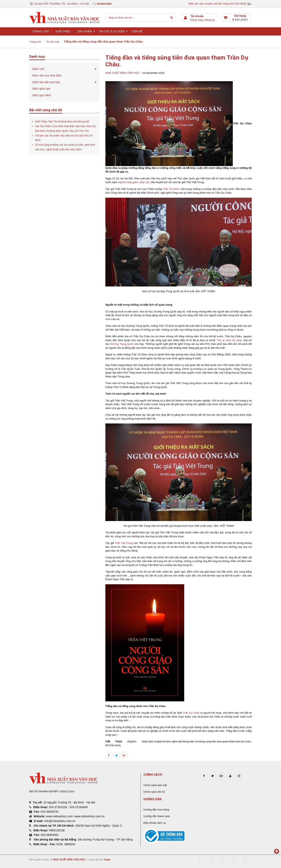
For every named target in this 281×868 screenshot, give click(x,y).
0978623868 (104, 4)
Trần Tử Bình (171, 189)
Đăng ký (210, 20)
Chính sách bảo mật (155, 785)
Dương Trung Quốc (122, 344)
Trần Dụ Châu (191, 713)
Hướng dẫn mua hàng (156, 810)
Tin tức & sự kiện (113, 31)
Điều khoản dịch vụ (155, 823)
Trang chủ (40, 31)
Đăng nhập (197, 20)
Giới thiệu (63, 31)
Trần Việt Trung (124, 543)
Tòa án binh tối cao (229, 340)
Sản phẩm (86, 31)
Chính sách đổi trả (154, 792)
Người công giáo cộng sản (134, 182)
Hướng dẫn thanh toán (157, 816)
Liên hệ (137, 31)
